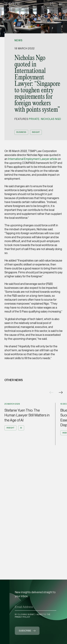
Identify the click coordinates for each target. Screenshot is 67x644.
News (18, 40)
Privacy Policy (23, 617)
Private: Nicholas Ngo (45, 119)
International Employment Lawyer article (33, 159)
